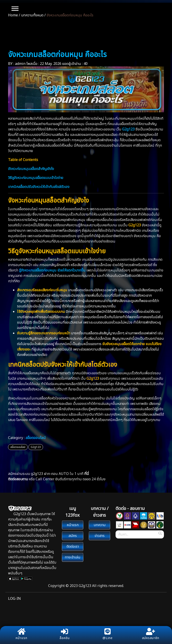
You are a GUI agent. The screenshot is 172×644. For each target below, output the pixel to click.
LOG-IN (14, 599)
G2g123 (36, 447)
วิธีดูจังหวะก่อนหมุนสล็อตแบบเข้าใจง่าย (36, 178)
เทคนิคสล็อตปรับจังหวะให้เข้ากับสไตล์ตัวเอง (39, 187)
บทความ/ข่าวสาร (86, 34)
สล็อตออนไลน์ (36, 438)
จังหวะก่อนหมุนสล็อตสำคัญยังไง (31, 169)
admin (20, 64)
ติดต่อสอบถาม (18, 479)
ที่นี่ (87, 474)
